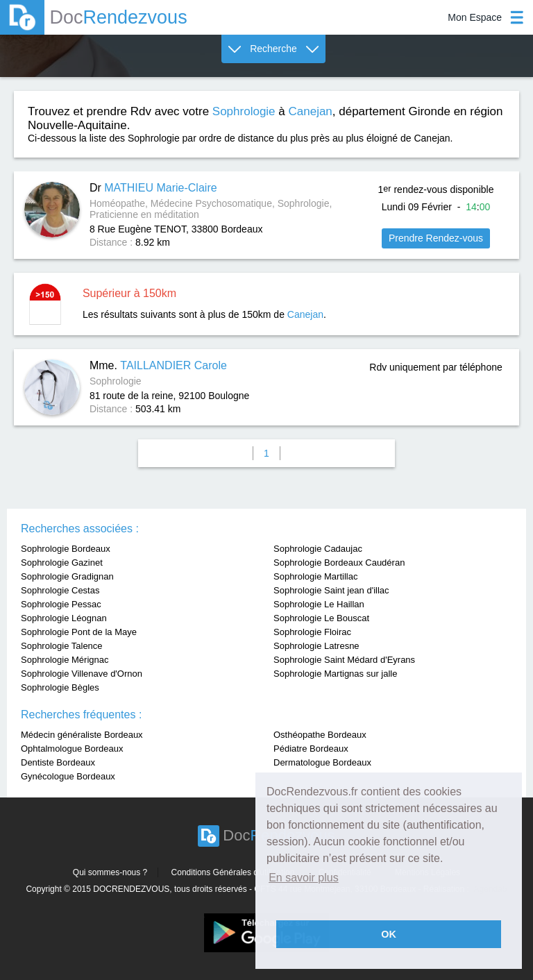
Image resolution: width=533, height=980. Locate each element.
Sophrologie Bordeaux (66, 549)
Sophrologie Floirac (312, 632)
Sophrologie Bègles (60, 687)
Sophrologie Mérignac (65, 660)
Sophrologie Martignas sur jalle (335, 674)
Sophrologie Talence (62, 646)
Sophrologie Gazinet (62, 563)
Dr (153, 188)
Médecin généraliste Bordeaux (82, 735)
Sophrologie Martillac (315, 576)
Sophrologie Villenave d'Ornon (82, 674)
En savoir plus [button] (304, 878)
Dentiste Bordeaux (58, 762)
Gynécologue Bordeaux (68, 776)
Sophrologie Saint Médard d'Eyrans (344, 660)
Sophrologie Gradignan (67, 576)
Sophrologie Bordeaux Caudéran (339, 563)
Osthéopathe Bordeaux (320, 735)
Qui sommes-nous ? (110, 872)
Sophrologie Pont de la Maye (79, 632)
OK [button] (389, 934)
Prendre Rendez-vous (436, 238)
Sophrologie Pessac (61, 604)
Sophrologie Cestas (60, 590)
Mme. (158, 365)
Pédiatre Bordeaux (311, 749)
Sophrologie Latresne (316, 646)
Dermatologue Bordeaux (322, 762)
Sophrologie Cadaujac (318, 549)
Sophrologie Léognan (64, 618)
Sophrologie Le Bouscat (321, 618)
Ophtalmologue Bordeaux (72, 749)
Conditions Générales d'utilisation (233, 872)
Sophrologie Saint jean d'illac (331, 590)
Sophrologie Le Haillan (319, 604)
